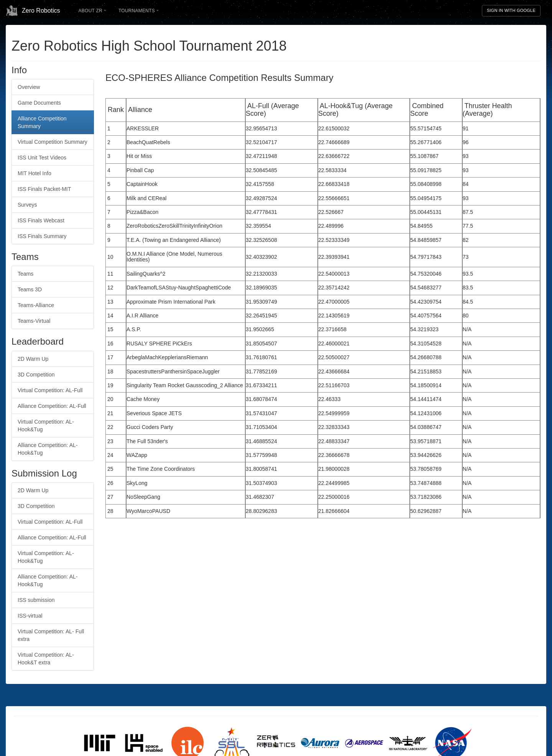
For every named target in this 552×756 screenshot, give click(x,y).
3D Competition (36, 375)
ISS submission (36, 600)
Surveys (27, 205)
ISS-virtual (30, 616)
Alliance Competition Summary (42, 122)
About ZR (92, 11)
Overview (29, 87)
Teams (25, 274)
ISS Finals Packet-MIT (44, 189)
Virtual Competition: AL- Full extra (51, 635)
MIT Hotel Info (34, 173)
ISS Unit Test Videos (42, 158)
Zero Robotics (33, 11)
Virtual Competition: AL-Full (50, 390)
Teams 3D (30, 289)
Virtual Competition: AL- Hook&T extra (46, 659)
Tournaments (139, 11)
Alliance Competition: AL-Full (52, 406)
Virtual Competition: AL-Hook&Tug (46, 426)
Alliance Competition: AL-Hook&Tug (48, 449)
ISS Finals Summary (42, 236)
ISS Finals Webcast (41, 220)
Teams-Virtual (34, 321)
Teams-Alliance (36, 305)
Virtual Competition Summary (53, 142)
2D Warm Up (33, 359)
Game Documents (39, 103)
